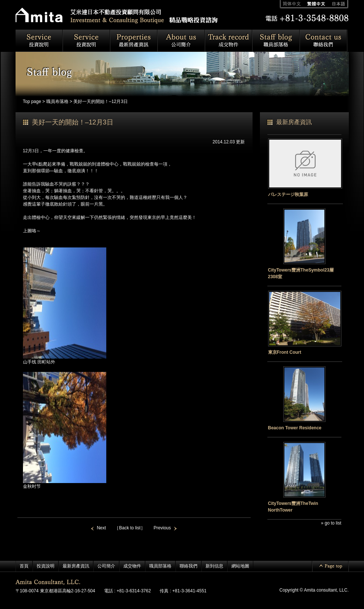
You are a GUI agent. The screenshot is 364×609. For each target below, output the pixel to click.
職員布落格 (57, 101)
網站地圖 (240, 566)
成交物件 (132, 566)
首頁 (24, 566)
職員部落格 (160, 566)
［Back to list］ (130, 528)
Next (101, 528)
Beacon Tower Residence (295, 428)
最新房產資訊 (76, 566)
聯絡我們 (188, 566)
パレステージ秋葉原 (288, 194)
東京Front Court (285, 352)
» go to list (331, 523)
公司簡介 (106, 566)
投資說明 (46, 566)
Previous (162, 528)
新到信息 (214, 566)
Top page (32, 101)
